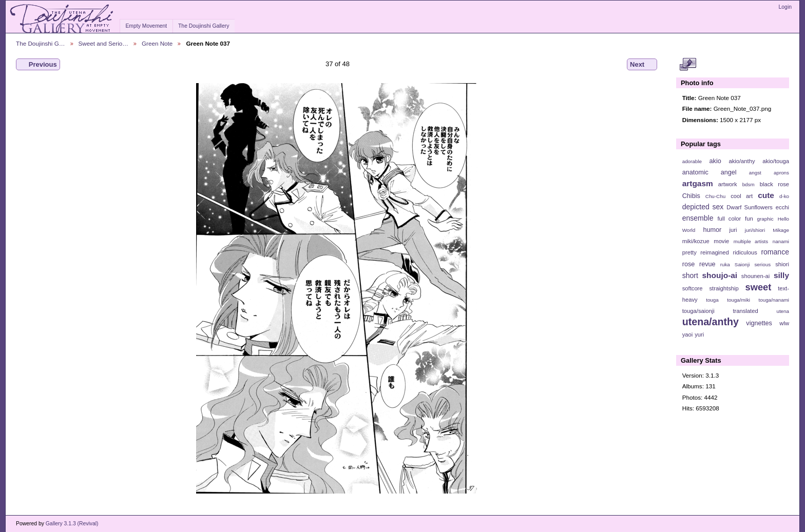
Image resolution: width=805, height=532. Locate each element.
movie (721, 241)
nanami (781, 241)
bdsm (749, 184)
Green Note (157, 43)
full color (729, 219)
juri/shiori (755, 230)
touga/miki (739, 300)
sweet (759, 287)
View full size (688, 65)
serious (762, 264)
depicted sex (703, 207)
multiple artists (751, 241)
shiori (782, 264)
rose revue (699, 264)
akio (715, 161)
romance (775, 252)
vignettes (759, 323)
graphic (765, 219)
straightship (724, 288)
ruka (725, 264)
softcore (693, 288)
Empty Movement (146, 26)
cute (766, 195)
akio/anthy (742, 161)
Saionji (742, 264)
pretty (689, 252)
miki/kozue (696, 241)
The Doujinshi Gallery (204, 26)
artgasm (698, 183)
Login (785, 7)
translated (745, 311)
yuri (699, 334)
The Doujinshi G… (41, 43)
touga (712, 300)
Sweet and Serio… (103, 43)
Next (642, 65)
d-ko (784, 196)
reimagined (715, 252)
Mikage (781, 230)
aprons (781, 173)
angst (755, 173)
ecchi (782, 207)
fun (749, 219)
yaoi (688, 334)
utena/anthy (711, 322)
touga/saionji (698, 311)
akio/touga (776, 161)
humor (712, 230)
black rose (774, 184)
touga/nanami (774, 300)
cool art (742, 196)
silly (781, 275)
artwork (728, 184)
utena (783, 311)
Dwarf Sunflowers (750, 207)
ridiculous (745, 252)
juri (733, 230)
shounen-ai (756, 276)
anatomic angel (710, 172)
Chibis (691, 196)
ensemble (698, 218)
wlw (784, 323)
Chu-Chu (715, 196)
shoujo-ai (720, 275)
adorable (692, 161)
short (690, 275)
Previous (38, 65)
